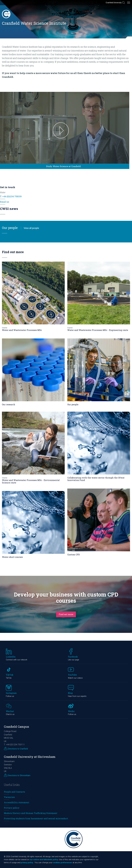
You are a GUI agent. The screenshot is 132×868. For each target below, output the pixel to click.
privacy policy (27, 863)
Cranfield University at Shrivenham (30, 757)
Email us (4, 202)
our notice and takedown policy (44, 860)
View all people (31, 228)
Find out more (66, 614)
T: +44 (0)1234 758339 (11, 196)
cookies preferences (63, 863)
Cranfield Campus (16, 727)
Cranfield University (114, 3)
